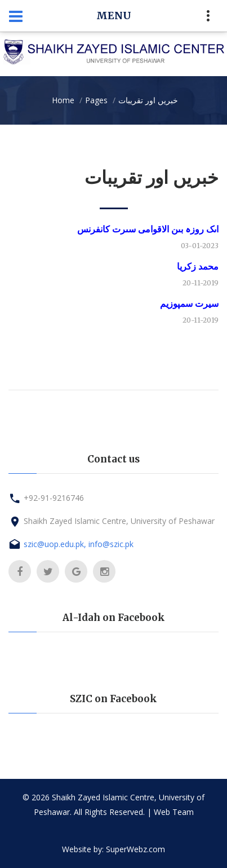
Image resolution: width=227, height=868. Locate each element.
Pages (96, 100)
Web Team (174, 812)
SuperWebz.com (135, 849)
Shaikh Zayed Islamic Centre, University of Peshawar (119, 521)
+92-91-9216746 (54, 498)
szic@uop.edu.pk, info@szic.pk (79, 544)
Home (63, 100)
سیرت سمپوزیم (189, 303)
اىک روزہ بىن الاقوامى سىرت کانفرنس (148, 229)
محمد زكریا (198, 266)
